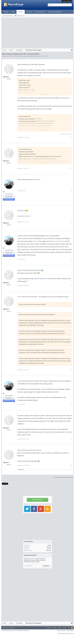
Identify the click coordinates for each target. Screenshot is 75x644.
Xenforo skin (6, 628)
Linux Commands (40, 12)
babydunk (38, 56)
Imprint (60, 628)
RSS (72, 628)
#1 (72, 137)
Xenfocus (13, 628)
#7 (72, 370)
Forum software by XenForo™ (15, 631)
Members (29, 12)
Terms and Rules (62, 631)
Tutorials (6, 12)
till (4, 192)
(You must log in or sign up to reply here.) (63, 477)
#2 (72, 168)
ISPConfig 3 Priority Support (19, 56)
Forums (21, 12)
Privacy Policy (70, 631)
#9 (72, 439)
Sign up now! (37, 500)
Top (69, 628)
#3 (72, 191)
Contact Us (49, 628)
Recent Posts (20, 16)
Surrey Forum (70, 633)
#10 (71, 465)
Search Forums (9, 16)
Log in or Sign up (67, 1)
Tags (13, 12)
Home (65, 628)
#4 (72, 222)
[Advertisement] (38, 33)
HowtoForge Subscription (55, 12)
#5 (72, 259)
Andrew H (48, 551)
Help (55, 628)
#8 (72, 404)
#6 (72, 286)
